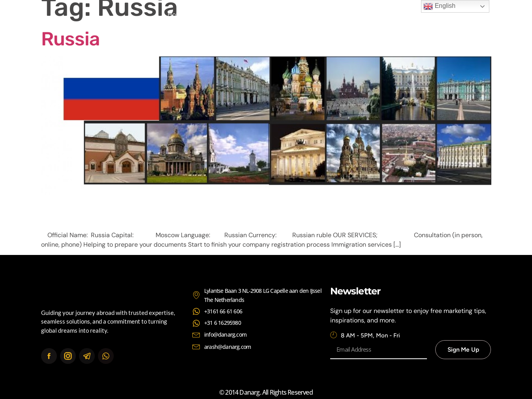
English (439, 6)
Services (256, 14)
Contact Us (348, 14)
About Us (215, 14)
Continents (300, 14)
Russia (70, 39)
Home (177, 14)
